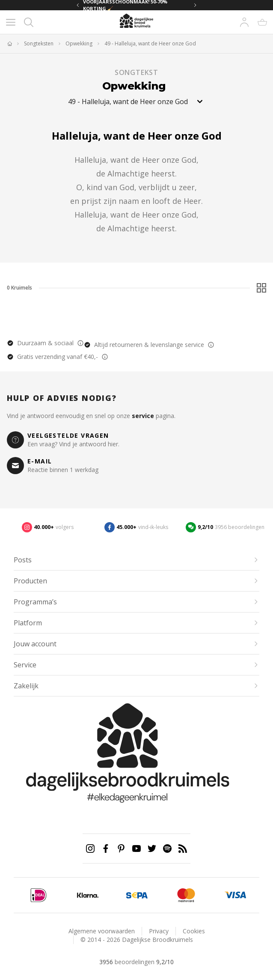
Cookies (194, 931)
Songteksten (39, 44)
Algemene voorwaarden (102, 931)
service (143, 416)
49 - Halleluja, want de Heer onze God (150, 44)
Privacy (159, 931)
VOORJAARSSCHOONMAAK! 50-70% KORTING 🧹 (125, 5)
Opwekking (79, 44)
